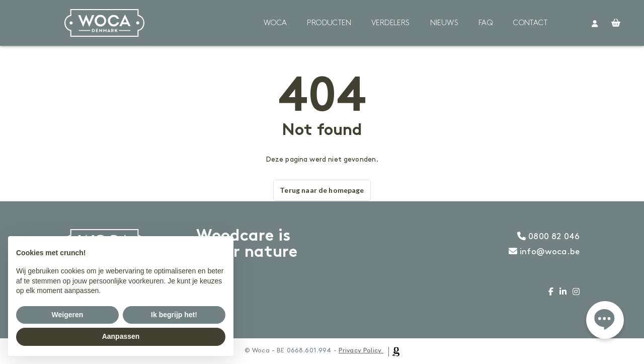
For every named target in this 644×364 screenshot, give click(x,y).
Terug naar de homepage (322, 190)
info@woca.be (544, 252)
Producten (329, 23)
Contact (530, 23)
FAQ (486, 23)
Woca (275, 23)
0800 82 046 (548, 237)
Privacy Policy (360, 350)
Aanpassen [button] (121, 336)
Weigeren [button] (68, 315)
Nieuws (444, 23)
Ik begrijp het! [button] (174, 315)
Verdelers (391, 23)
